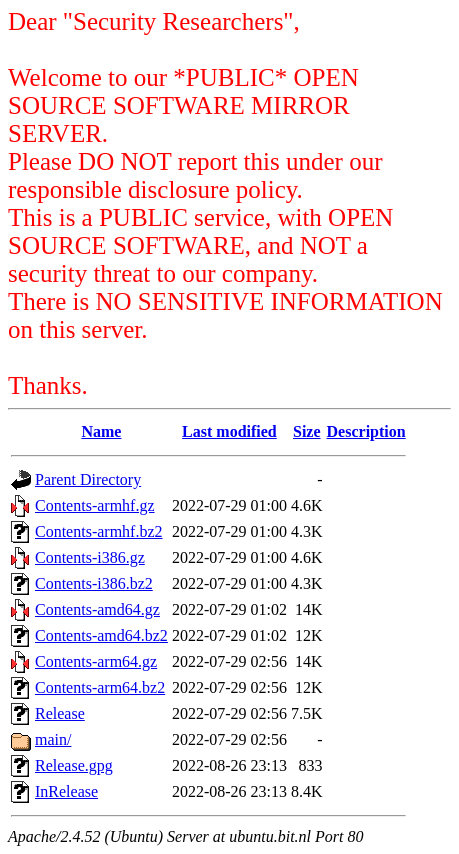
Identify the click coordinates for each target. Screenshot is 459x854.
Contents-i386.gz (90, 557)
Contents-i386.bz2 (94, 583)
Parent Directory (88, 479)
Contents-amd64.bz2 (101, 635)
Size (307, 431)
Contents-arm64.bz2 (100, 687)
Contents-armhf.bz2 (99, 531)
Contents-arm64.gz (96, 661)
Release (60, 713)
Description (366, 431)
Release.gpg (74, 765)
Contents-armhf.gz (95, 505)
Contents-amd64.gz (97, 609)
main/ (53, 739)
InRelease (66, 791)
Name (101, 431)
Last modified (229, 431)
